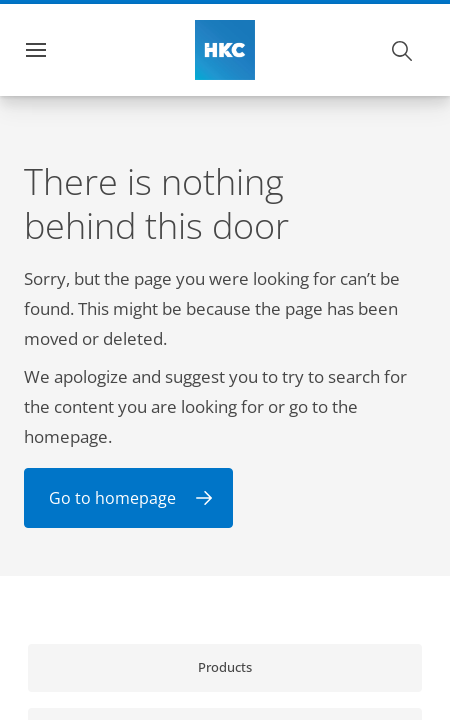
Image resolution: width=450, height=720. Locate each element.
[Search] (403, 50)
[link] (225, 668)
